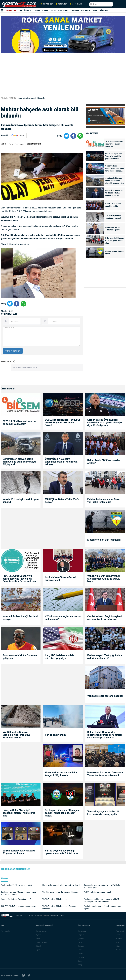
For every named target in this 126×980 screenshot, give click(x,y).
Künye (118, 946)
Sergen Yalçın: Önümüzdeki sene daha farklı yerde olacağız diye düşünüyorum (115, 169)
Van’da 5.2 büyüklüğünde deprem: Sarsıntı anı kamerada (60, 907)
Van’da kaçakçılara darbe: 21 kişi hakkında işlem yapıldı (103, 813)
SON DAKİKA (11, 10)
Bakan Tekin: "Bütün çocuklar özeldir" (113, 205)
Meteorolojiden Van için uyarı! (115, 253)
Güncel (38, 946)
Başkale (81, 935)
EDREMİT (46, 10)
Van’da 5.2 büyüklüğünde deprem (55, 899)
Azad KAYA (45, 916)
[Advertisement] (63, 79)
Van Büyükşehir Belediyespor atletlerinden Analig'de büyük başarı (104, 579)
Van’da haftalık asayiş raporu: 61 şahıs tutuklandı (19, 852)
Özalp (80, 965)
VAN (20, 10)
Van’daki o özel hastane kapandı (105, 696)
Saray (80, 961)
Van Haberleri (6, 931)
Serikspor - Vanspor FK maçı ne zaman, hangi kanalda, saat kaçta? (63, 813)
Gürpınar (81, 957)
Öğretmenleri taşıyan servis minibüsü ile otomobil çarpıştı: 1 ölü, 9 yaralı (115, 181)
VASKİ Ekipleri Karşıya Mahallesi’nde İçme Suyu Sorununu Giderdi (17, 735)
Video (118, 935)
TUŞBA (37, 10)
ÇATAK (95, 10)
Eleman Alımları (42, 931)
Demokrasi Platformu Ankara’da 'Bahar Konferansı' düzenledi (105, 774)
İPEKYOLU (28, 10)
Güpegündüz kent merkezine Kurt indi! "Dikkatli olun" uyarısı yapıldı (102, 886)
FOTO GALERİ (62, 4)
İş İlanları (119, 939)
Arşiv (118, 942)
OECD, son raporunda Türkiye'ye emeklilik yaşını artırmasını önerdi (114, 156)
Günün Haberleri (42, 942)
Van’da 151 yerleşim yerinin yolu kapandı (113, 217)
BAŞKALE (75, 10)
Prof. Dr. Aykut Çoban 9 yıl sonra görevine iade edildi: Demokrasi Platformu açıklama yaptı (20, 579)
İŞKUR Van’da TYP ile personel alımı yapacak (18, 906)
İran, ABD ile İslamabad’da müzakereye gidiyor (59, 657)
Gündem (5, 878)
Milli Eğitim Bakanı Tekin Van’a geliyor (113, 229)
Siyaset (39, 935)
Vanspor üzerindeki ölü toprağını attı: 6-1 (17, 899)
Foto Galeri (120, 931)
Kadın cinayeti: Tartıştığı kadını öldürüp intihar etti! (105, 657)
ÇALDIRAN (86, 10)
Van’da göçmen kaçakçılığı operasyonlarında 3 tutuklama (62, 852)
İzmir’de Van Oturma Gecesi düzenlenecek (60, 579)
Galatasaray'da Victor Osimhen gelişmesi (20, 657)
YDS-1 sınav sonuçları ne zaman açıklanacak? (63, 618)
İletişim (119, 950)
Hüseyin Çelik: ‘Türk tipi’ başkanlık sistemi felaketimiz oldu (19, 813)
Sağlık (38, 939)
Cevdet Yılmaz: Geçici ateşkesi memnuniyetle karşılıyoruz (104, 618)
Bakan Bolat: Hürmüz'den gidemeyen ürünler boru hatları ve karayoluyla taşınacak (104, 735)
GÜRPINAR (104, 10)
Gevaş (81, 954)
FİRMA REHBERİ (47, 4)
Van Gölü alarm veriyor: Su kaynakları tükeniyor (60, 892)
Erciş (80, 950)
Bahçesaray (82, 931)
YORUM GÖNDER (13, 351)
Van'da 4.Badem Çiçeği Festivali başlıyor (20, 618)
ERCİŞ (54, 10)
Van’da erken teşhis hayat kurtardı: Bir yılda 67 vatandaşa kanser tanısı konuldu (101, 900)
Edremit (81, 946)
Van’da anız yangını (56, 735)
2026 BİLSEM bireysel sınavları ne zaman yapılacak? (114, 144)
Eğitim (38, 950)
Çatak (80, 942)
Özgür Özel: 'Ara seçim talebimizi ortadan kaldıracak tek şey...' (114, 193)
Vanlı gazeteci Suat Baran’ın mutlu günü (17, 885)
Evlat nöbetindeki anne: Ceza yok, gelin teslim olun (115, 241)
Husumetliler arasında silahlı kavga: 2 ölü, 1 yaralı (61, 774)
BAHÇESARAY (64, 10)
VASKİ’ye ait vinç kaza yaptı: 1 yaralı (97, 892)
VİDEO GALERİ (76, 4)
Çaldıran (81, 939)
